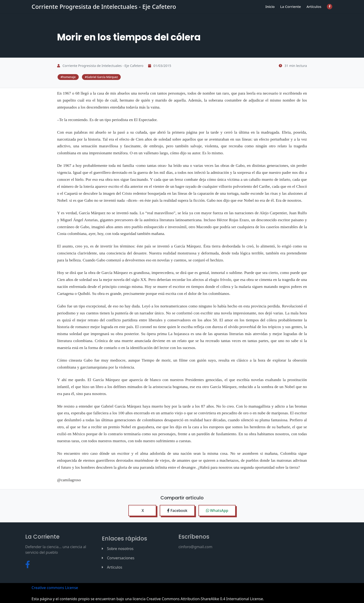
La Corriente (292, 10)
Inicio (273, 10)
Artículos (314, 10)
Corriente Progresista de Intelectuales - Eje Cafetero (104, 10)
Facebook (177, 510)
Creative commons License (55, 587)
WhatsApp (217, 510)
